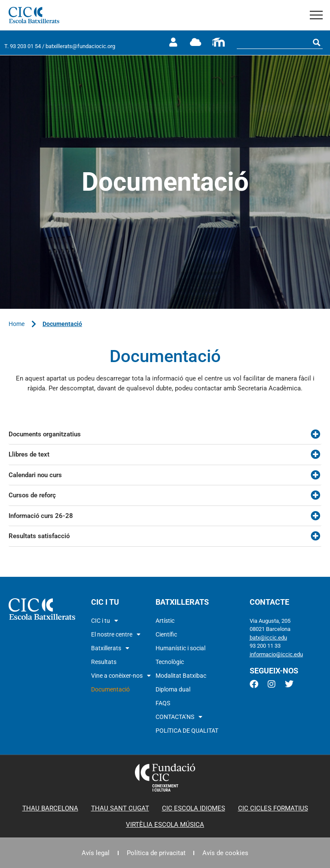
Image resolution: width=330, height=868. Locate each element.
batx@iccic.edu (268, 638)
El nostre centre (116, 634)
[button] (316, 15)
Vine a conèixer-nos (121, 676)
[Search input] (274, 43)
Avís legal (95, 853)
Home (17, 324)
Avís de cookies (227, 853)
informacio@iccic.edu (276, 654)
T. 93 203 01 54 (23, 46)
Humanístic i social (180, 648)
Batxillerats (110, 648)
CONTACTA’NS (179, 717)
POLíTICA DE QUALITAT (187, 731)
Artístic (165, 621)
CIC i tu (105, 621)
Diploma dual (173, 689)
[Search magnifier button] (317, 43)
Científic (166, 634)
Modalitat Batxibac (181, 676)
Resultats (104, 662)
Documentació (110, 689)
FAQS (163, 703)
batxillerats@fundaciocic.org (80, 46)
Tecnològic (170, 662)
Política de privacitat (156, 853)
